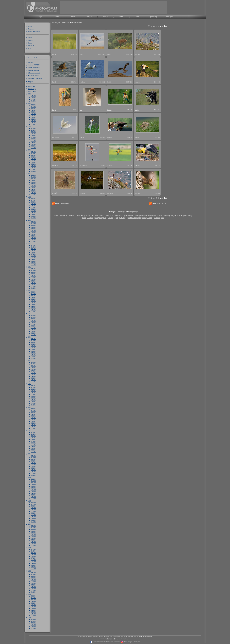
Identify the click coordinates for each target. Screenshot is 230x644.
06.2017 (34, 303)
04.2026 (34, 96)
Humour (157, 218)
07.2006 (34, 558)
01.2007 (34, 545)
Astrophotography (134, 218)
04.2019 (34, 259)
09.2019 (34, 250)
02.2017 (34, 310)
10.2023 (34, 155)
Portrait (72, 215)
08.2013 (34, 393)
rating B (105, 17)
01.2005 (34, 592)
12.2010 (34, 456)
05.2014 (34, 374)
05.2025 (34, 117)
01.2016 (34, 335)
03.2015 (34, 355)
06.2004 (34, 606)
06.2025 (34, 115)
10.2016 (34, 319)
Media (57, 17)
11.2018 (34, 270)
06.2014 (34, 373)
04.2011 (34, 446)
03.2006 (34, 565)
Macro (102, 215)
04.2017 (34, 306)
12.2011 (34, 432)
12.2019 (34, 245)
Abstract (90, 218)
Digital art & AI (177, 215)
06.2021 (34, 209)
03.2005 (34, 588)
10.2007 (34, 529)
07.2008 (34, 511)
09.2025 (34, 110)
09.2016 (34, 321)
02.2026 (34, 99)
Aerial (159, 215)
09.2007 (34, 531)
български (170, 17)
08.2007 (34, 533)
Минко (137, 82)
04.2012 (34, 423)
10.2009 (34, 483)
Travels (110, 218)
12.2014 (34, 362)
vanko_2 (55, 165)
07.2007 (34, 535)
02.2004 (34, 614)
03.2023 (34, 168)
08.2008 (34, 509)
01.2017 (34, 311)
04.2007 (34, 540)
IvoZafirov (56, 138)
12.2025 (34, 105)
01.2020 (34, 241)
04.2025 (34, 119)
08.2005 (34, 580)
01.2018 (34, 288)
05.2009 (34, 491)
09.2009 (34, 484)
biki (81, 110)
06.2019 (34, 256)
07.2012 (34, 418)
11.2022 (34, 177)
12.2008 (34, 502)
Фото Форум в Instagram (132, 642)
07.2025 (34, 114)
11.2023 (34, 153)
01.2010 (34, 475)
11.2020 (34, 224)
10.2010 (34, 459)
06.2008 (34, 513)
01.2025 (34, 124)
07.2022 (34, 184)
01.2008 (34, 522)
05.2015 (34, 351)
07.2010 (34, 464)
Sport (116, 218)
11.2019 (34, 247)
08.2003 (34, 626)
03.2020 (34, 238)
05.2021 (34, 211)
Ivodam (82, 82)
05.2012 (34, 421)
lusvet (109, 54)
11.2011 (34, 434)
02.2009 (34, 497)
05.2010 (34, 468)
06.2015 (34, 349)
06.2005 (34, 583)
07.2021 (34, 207)
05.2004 (34, 608)
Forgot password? (34, 31)
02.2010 (34, 473)
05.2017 (34, 304)
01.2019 (34, 265)
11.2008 (34, 504)
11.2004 (34, 598)
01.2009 (34, 498)
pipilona (110, 193)
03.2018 (34, 284)
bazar (138, 17)
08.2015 (34, 346)
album (73, 17)
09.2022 (34, 180)
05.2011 (34, 445)
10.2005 (34, 576)
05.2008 (34, 515)
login (41, 17)
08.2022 (34, 182)
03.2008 (34, 518)
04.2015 (34, 353)
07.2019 (34, 254)
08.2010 (34, 463)
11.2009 (34, 481)
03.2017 (34, 308)
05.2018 (34, 281)
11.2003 (34, 621)
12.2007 (34, 526)
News (30, 38)
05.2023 (34, 164)
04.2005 (34, 587)
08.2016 (34, 322)
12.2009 (34, 479)
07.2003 (34, 628)
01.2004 (34, 615)
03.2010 (34, 471)
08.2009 (34, 486)
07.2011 (34, 441)
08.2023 (34, 159)
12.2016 (34, 315)
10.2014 (34, 366)
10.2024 (34, 132)
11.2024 (34, 130)
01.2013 (34, 405)
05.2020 (34, 234)
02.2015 (34, 356)
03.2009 (34, 495)
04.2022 (34, 189)
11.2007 (34, 528)
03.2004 (34, 612)
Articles (31, 40)
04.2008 (34, 516)
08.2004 (34, 603)
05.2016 (34, 328)
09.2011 (34, 438)
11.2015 (34, 340)
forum (122, 17)
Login (30, 26)
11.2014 (34, 364)
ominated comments (35, 78)
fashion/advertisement (148, 215)
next (161, 26)
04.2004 (34, 610)
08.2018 (34, 276)
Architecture (119, 215)
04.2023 (34, 166)
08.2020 (34, 229)
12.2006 (34, 549)
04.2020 (34, 236)
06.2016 (34, 326)
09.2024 (34, 134)
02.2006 (34, 567)
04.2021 (34, 213)
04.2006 (34, 563)
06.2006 (34, 560)
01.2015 (34, 358)
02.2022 (34, 193)
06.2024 (34, 139)
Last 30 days (32, 91)
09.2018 (34, 274)
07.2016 (34, 324)
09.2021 (34, 204)
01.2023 (34, 171)
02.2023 (34, 169)
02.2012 (34, 426)
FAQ (30, 48)
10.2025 (34, 108)
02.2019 (34, 263)
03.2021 (34, 214)
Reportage (64, 215)
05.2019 (34, 258)
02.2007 (34, 543)
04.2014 (34, 376)
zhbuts (82, 138)
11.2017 (34, 294)
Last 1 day (32, 86)
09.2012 (34, 414)
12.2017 (34, 292)
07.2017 (34, 301)
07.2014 (34, 371)
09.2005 (34, 578)
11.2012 (34, 411)
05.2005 (34, 585)
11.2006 (34, 551)
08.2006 (34, 556)
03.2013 (34, 401)
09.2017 (34, 297)
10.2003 (34, 623)
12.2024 (34, 128)
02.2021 (34, 216)
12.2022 (34, 175)
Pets (163, 218)
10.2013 (34, 389)
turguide (138, 54)
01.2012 (34, 428)
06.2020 (34, 232)
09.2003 (34, 625)
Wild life (95, 215)
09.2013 (34, 391)
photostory (154, 17)
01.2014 (34, 381)
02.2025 (34, 123)
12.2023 (34, 152)
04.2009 (34, 493)
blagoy (137, 110)
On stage (123, 218)
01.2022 (34, 194)
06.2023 (34, 162)
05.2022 (34, 187)
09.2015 (34, 344)
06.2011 (34, 443)
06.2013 (34, 396)
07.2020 (34, 231)
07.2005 (34, 581)
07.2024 (34, 137)
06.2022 (34, 186)
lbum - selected (34, 70)
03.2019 (34, 261)
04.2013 (34, 400)
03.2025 (34, 121)
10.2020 (34, 225)
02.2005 (34, 590)
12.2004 (34, 596)
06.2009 (34, 490)
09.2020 (34, 227)
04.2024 (34, 142)
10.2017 (34, 295)
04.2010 (34, 470)
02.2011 (34, 450)
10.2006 (34, 553)
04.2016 (34, 329)
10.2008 (34, 506)
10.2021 (34, 202)
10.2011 (34, 436)
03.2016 (34, 331)
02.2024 (34, 146)
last (166, 26)
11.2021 (34, 200)
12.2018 (34, 269)
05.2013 (34, 398)
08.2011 (34, 439)
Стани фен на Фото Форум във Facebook (106, 642)
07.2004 (34, 605)
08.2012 (34, 416)
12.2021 (34, 198)
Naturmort (109, 215)
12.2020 (34, 222)
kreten (109, 110)
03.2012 (34, 425)
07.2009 (34, 488)
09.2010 (34, 461)
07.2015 (34, 348)
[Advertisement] (113, 7)
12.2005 (34, 573)
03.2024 (34, 144)
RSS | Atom (65, 203)
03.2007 (34, 542)
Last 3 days (32, 89)
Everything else (101, 218)
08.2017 (34, 299)
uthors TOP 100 (34, 65)
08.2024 (34, 135)
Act (185, 215)
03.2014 (34, 378)
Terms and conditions (145, 636)
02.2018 (34, 286)
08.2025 (34, 112)
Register (31, 29)
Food (137, 215)
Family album (147, 218)
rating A (89, 17)
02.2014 (34, 380)
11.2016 (34, 317)
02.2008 (34, 520)
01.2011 (34, 452)
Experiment (129, 215)
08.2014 (34, 369)
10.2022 (34, 179)
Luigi (54, 54)
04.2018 (34, 283)
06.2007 (34, 536)
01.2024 (34, 148)
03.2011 (34, 448)
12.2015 (34, 339)
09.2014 (34, 367)
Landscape (80, 215)
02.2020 (34, 239)
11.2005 (34, 574)
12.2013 (34, 385)
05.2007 (34, 538)
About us (31, 45)
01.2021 (34, 218)
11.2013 (34, 387)
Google (164, 203)
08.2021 (34, 205)
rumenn (137, 165)
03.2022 (34, 191)
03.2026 (34, 97)
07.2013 (34, 394)
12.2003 (34, 619)
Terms (30, 43)
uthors (31, 62)
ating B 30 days (34, 75)
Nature (87, 215)
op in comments (34, 68)
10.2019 (34, 249)
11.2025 (34, 107)
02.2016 (34, 333)
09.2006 (34, 554)
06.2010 (34, 466)
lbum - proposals (34, 73)
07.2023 (34, 160)
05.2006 (34, 561)
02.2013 (34, 403)
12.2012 (34, 409)
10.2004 (34, 599)
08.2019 (34, 252)
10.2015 (34, 342)
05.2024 (34, 141)
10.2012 (34, 412)
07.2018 (34, 277)
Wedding (167, 215)
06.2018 (34, 279)
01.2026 (34, 101)
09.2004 (34, 601)
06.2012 (34, 419)
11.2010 (34, 457)
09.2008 (34, 508)
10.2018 (34, 272)
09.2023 (34, 157)
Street (56, 215)
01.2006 (34, 569)
